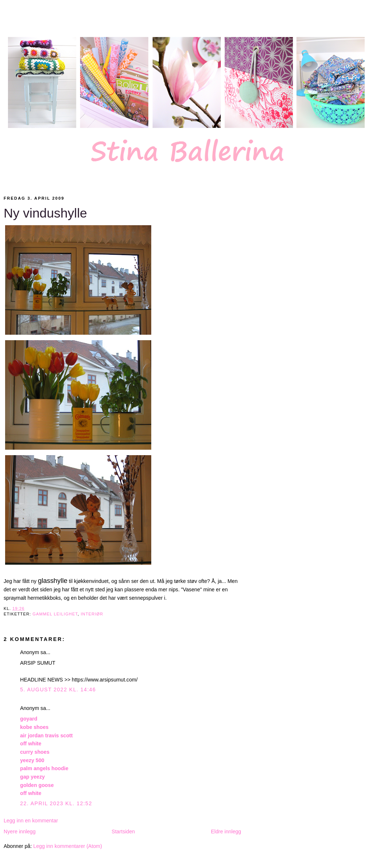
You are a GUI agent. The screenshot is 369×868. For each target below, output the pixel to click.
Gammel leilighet (55, 614)
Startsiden (123, 831)
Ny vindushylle (45, 213)
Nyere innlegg (20, 831)
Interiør (92, 614)
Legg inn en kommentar (31, 821)
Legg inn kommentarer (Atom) (68, 846)
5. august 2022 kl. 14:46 (58, 690)
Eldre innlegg (226, 831)
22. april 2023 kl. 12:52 (56, 803)
